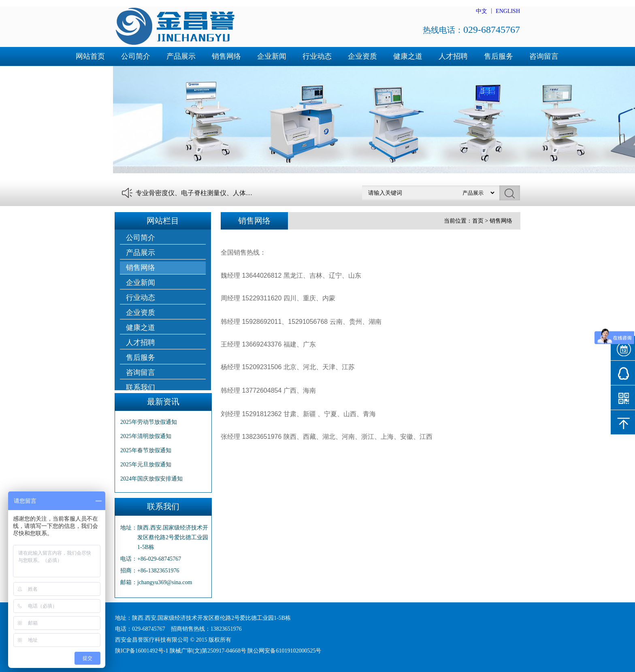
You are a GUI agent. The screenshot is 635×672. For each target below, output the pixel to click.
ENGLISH (508, 11)
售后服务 (499, 56)
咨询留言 (544, 56)
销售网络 (226, 56)
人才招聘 (453, 56)
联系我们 (90, 75)
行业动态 (317, 56)
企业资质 (362, 56)
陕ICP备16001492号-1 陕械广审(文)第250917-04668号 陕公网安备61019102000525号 (218, 651)
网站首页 (90, 56)
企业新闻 (272, 56)
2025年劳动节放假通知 (149, 422)
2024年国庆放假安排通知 (151, 479)
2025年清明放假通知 (146, 436)
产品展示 (181, 56)
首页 (478, 221)
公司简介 (136, 56)
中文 (482, 11)
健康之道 (408, 56)
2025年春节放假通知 (146, 450)
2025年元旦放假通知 (146, 465)
